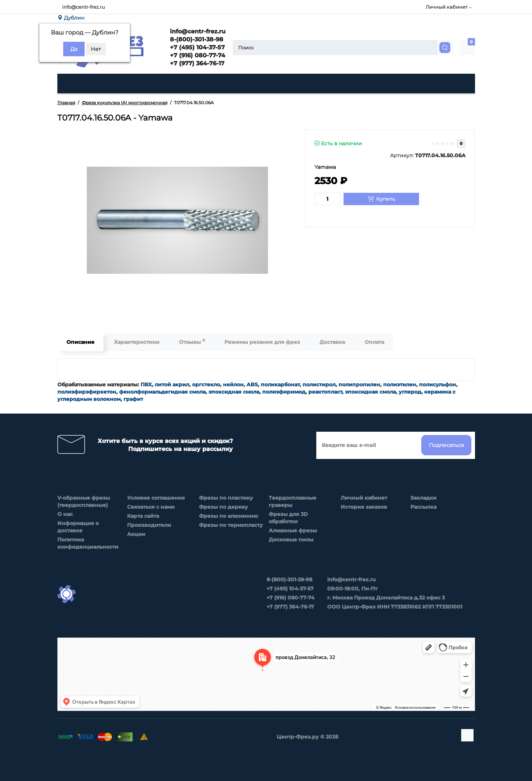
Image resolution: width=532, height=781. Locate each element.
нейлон (233, 385)
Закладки (423, 498)
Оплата (374, 342)
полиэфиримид (284, 392)
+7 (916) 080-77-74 (197, 55)
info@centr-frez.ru (84, 7)
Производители (149, 525)
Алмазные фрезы (293, 530)
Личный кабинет (364, 498)
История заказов (364, 507)
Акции (136, 534)
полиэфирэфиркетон (87, 392)
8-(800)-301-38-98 (196, 39)
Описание (80, 342)
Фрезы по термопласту (231, 525)
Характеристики (137, 342)
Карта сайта (143, 516)
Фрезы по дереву (224, 507)
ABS (252, 385)
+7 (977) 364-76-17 (196, 63)
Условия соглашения (156, 498)
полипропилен (359, 385)
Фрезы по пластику (226, 498)
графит (133, 399)
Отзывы (192, 341)
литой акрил (172, 385)
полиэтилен (400, 385)
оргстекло (206, 385)
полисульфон (438, 385)
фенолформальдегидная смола (162, 392)
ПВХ (146, 385)
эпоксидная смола (234, 392)
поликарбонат (280, 385)
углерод (410, 392)
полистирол (319, 385)
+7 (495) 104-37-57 (196, 47)
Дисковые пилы (291, 540)
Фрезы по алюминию (229, 516)
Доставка (332, 342)
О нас (65, 514)
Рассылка (423, 507)
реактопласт (325, 392)
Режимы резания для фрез (262, 342)
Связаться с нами (151, 507)
